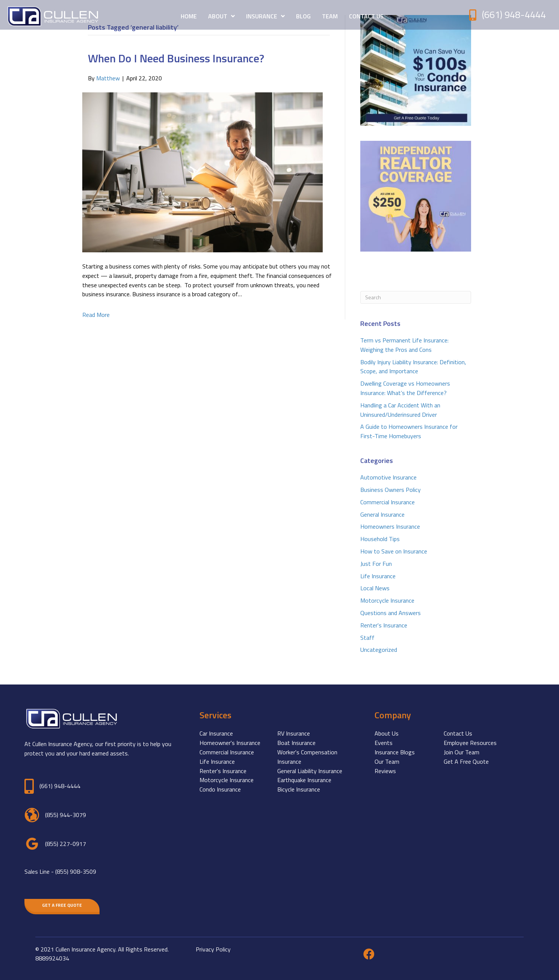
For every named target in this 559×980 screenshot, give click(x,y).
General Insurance (382, 514)
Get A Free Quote (466, 761)
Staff (367, 638)
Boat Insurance (296, 743)
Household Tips (380, 539)
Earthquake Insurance (304, 780)
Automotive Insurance (388, 477)
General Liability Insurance (310, 771)
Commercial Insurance (388, 502)
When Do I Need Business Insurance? (176, 58)
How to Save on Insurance (394, 551)
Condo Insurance (220, 789)
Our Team (387, 761)
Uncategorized (379, 650)
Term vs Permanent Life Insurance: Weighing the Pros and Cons (404, 345)
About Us (387, 733)
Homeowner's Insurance (230, 743)
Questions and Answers (391, 613)
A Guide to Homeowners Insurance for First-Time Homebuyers (409, 431)
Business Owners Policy (391, 490)
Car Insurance (216, 733)
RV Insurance (294, 733)
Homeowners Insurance (390, 526)
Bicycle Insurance (299, 789)
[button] (62, 905)
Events (384, 743)
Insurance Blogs (395, 752)
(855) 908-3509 (76, 871)
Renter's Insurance (384, 625)
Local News (375, 588)
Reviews (385, 771)
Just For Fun (376, 564)
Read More (96, 315)
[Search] (416, 297)
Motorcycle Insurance (387, 600)
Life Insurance (378, 576)
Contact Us (458, 733)
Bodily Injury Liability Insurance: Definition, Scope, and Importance (413, 367)
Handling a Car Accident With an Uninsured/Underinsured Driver (400, 410)
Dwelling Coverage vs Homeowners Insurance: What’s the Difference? (405, 388)
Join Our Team (462, 752)
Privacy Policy (213, 949)
